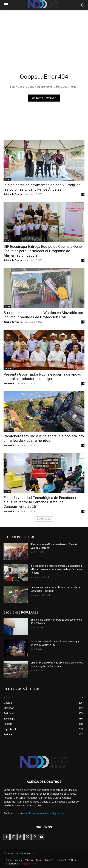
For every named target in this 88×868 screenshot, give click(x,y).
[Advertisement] (44, 36)
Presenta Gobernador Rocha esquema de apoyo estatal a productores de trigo (42, 377)
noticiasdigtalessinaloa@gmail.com (46, 813)
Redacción (9, 383)
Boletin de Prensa (13, 194)
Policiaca (9, 430)
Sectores (8, 368)
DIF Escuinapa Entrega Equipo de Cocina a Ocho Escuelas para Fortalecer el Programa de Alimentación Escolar (43, 251)
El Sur (7, 179)
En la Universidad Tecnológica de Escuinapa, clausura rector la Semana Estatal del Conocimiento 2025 (40, 502)
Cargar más (44, 519)
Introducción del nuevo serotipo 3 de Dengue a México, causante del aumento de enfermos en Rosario (57, 569)
